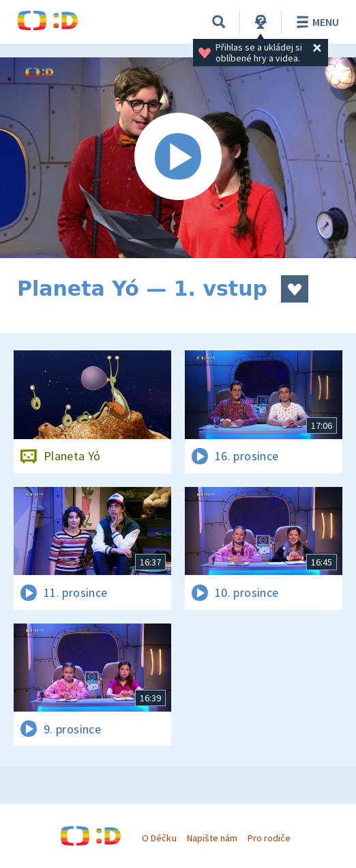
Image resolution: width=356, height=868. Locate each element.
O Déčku (159, 838)
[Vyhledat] (219, 22)
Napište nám (212, 838)
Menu (315, 22)
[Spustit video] (178, 158)
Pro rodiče (269, 838)
